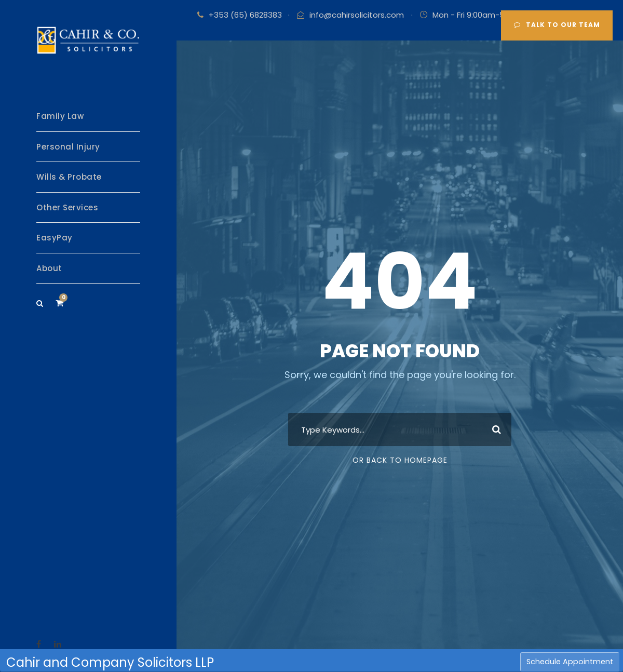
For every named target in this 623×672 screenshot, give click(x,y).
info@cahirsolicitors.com (357, 15)
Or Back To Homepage (400, 460)
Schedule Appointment (570, 662)
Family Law (60, 116)
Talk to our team (557, 25)
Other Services (67, 207)
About (49, 268)
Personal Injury (68, 147)
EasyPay (55, 238)
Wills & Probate (69, 177)
